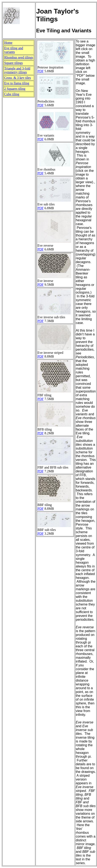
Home (8, 43)
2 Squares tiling (15, 89)
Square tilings (13, 63)
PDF (41, 71)
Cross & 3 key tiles (18, 78)
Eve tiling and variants (14, 50)
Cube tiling (12, 94)
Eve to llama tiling (17, 83)
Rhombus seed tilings (19, 57)
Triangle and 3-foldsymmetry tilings (17, 70)
